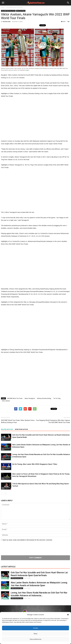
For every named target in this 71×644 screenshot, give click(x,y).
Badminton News (21, 11)
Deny (35, 634)
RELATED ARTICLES (7, 429)
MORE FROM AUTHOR (21, 429)
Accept (35, 628)
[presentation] (16, 548)
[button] (68, 615)
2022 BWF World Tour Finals (8, 11)
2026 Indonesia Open (6, 439)
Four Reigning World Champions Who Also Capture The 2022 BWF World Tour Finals (53, 421)
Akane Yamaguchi (30, 398)
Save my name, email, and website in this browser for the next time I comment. (28, 540)
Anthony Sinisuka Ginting (44, 398)
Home (3, 8)
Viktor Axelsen (6, 401)
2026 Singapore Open (6, 469)
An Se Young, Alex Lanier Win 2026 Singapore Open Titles (35, 464)
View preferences (35, 639)
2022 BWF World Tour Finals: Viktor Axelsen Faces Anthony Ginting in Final (18, 421)
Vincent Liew (7, 21)
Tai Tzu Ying (57, 398)
